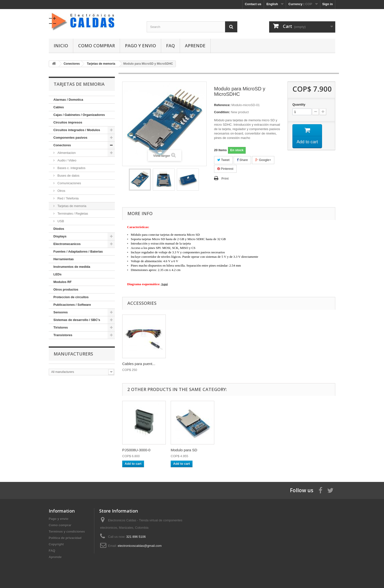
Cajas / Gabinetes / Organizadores (79, 115)
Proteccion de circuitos (71, 297)
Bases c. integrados (71, 168)
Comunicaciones (69, 183)
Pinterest (225, 169)
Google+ (263, 160)
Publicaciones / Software (72, 305)
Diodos (59, 229)
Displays (60, 236)
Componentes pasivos (70, 138)
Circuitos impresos (68, 122)
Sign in (328, 4)
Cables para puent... (139, 364)
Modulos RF (62, 282)
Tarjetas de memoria (71, 206)
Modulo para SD (184, 450)
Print (225, 178)
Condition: (222, 112)
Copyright (56, 544)
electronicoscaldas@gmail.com (140, 546)
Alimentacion (66, 153)
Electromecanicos (67, 244)
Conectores (62, 145)
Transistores (63, 335)
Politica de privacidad (65, 538)
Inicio (61, 46)
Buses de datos (68, 176)
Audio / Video (66, 160)
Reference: (222, 105)
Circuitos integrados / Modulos (77, 130)
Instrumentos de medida (72, 267)
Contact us (253, 4)
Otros (61, 191)
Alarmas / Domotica (68, 100)
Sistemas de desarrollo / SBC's (77, 320)
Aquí (164, 284)
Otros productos (66, 289)
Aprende (195, 46)
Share (242, 160)
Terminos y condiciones (67, 532)
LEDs (57, 274)
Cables (59, 107)
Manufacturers (73, 354)
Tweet (223, 160)
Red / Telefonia (68, 198)
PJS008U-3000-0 (136, 450)
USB (60, 221)
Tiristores (61, 327)
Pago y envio (140, 46)
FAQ (170, 46)
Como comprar (96, 46)
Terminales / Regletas (72, 214)
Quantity (299, 104)
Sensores (61, 312)
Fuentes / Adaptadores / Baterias (78, 251)
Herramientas (64, 259)
